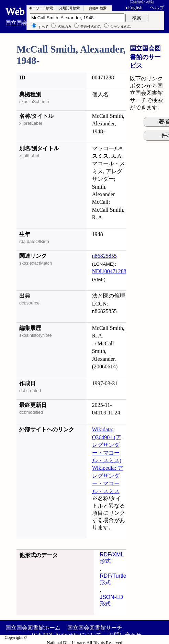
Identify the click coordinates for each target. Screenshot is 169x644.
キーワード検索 (41, 8)
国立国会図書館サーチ (95, 628)
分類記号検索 (69, 8)
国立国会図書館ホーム (33, 628)
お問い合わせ (125, 635)
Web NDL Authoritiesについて (67, 635)
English (135, 8)
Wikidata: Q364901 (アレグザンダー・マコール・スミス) (107, 445)
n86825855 (104, 256)
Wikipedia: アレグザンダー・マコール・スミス (108, 479)
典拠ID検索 (98, 8)
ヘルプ (157, 8)
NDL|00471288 (109, 271)
